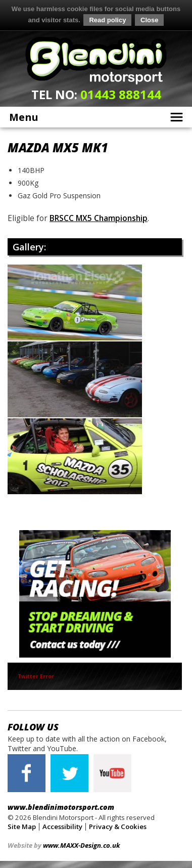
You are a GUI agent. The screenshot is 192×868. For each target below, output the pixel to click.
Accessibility (62, 826)
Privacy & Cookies (118, 826)
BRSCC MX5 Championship (99, 218)
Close (149, 20)
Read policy (107, 20)
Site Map (22, 826)
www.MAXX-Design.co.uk (81, 844)
